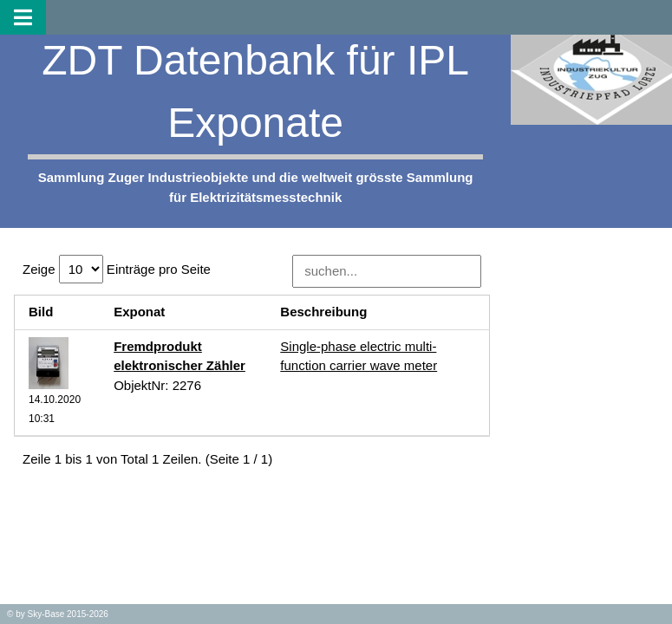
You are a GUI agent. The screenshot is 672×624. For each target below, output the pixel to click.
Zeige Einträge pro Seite (117, 269)
